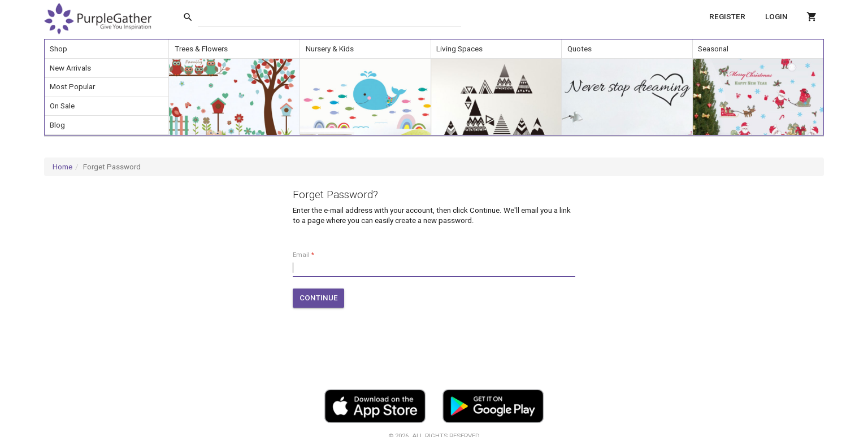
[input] (329, 17)
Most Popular (72, 87)
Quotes (580, 49)
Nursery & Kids (330, 49)
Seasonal (713, 49)
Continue (319, 298)
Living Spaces (459, 49)
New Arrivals (70, 68)
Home (62, 167)
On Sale (62, 106)
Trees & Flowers (201, 49)
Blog (57, 125)
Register (727, 17)
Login (776, 17)
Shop (58, 49)
